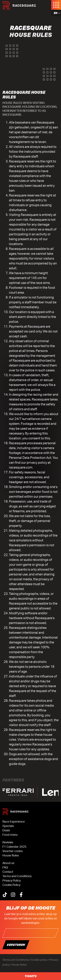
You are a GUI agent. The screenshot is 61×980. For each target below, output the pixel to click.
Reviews (8, 842)
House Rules (11, 856)
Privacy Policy (12, 881)
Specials (8, 826)
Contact (8, 872)
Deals (6, 831)
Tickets (30, 976)
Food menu (10, 835)
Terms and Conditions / (17, 960)
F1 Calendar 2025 (14, 847)
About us (8, 863)
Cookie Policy (11, 885)
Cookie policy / (40, 960)
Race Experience (14, 822)
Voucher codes (13, 851)
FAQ (5, 868)
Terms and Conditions (17, 876)
